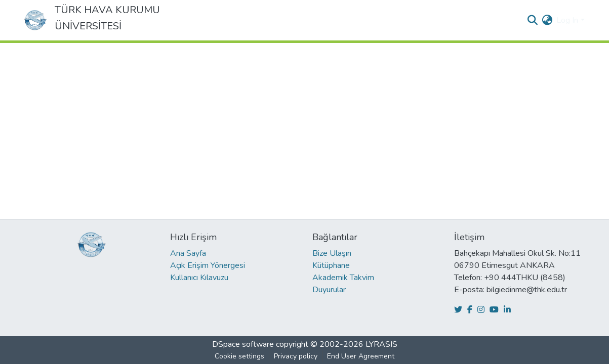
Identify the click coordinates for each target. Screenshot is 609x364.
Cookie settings (239, 356)
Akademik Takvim (343, 278)
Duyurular (329, 290)
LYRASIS (381, 344)
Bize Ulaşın (332, 253)
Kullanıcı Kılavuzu (199, 278)
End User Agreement (361, 356)
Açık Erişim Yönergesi (208, 265)
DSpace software (243, 344)
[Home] (35, 20)
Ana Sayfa (188, 253)
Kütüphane (331, 265)
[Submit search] (532, 20)
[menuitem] (547, 20)
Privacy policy (296, 356)
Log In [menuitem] (567, 20)
